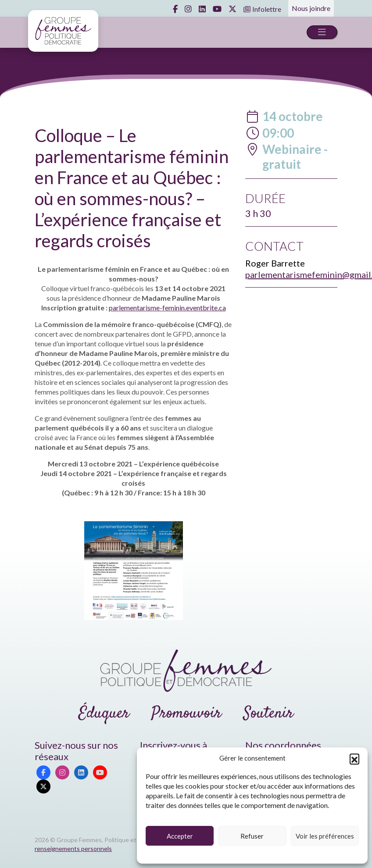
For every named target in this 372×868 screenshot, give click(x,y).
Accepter (180, 836)
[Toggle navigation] (322, 32)
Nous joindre (311, 8)
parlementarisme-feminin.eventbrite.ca (167, 308)
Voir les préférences (325, 836)
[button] (354, 758)
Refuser (252, 836)
